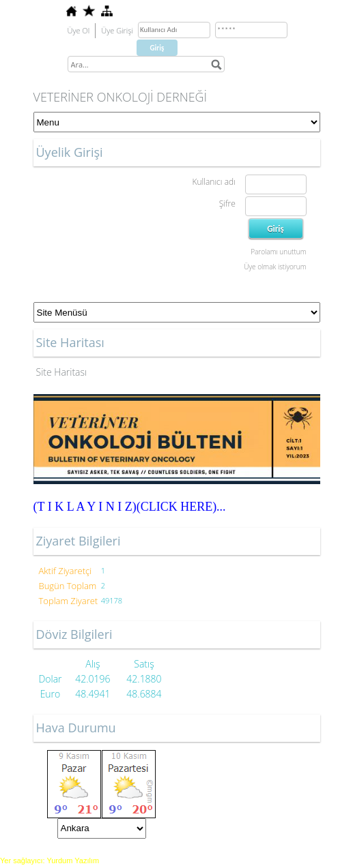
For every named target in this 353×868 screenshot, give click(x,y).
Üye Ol (79, 30)
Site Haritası (62, 372)
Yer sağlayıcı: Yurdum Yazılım (50, 860)
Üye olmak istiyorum (275, 267)
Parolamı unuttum (278, 252)
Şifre (227, 204)
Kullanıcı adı (213, 182)
